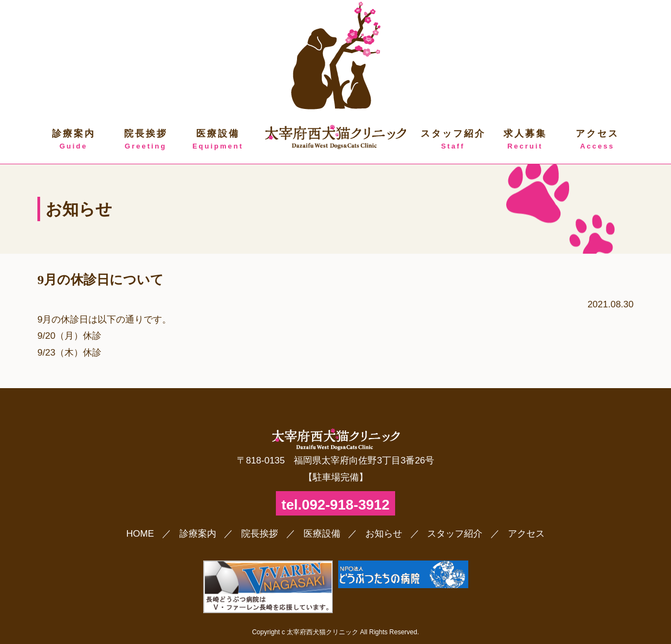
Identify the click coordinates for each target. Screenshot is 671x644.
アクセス (597, 140)
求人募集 (525, 140)
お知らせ (384, 534)
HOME (140, 534)
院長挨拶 (146, 140)
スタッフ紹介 (453, 140)
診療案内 (73, 140)
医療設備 (218, 140)
